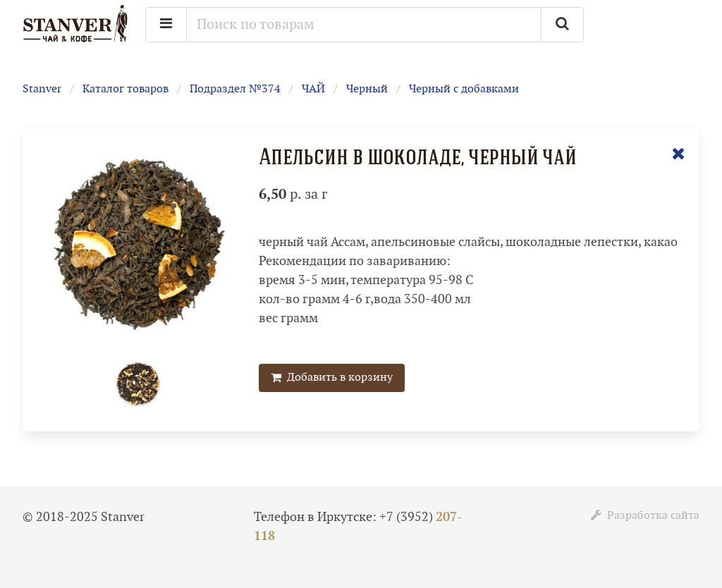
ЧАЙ (313, 89)
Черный (367, 89)
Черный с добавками (464, 89)
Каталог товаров (126, 89)
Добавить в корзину (332, 378)
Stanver (42, 89)
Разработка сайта (645, 516)
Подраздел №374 (235, 89)
